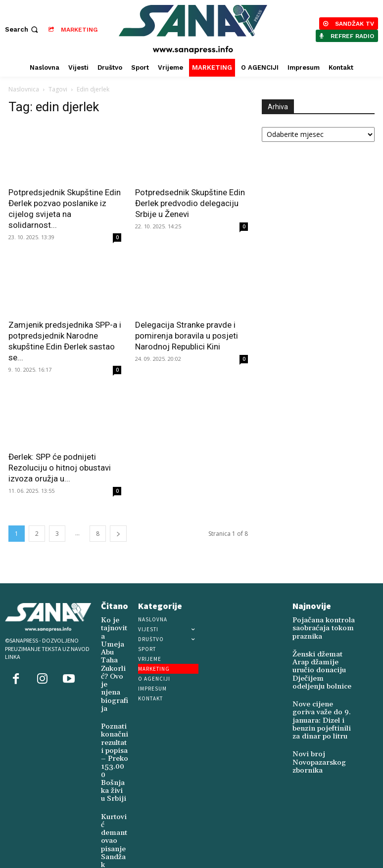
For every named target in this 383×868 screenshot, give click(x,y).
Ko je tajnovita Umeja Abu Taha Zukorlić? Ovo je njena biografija (114, 643)
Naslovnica (24, 89)
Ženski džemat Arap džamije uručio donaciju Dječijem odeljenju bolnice (320, 660)
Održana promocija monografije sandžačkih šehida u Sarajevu (115, 824)
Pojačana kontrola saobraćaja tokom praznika (317, 627)
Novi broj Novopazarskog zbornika (314, 736)
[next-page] (118, 534)
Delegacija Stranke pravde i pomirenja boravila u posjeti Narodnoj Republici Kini (187, 336)
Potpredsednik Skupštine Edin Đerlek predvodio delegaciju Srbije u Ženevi (190, 203)
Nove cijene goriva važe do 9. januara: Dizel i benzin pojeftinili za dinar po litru (323, 700)
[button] (23, 29)
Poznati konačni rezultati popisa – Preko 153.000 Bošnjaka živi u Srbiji (113, 709)
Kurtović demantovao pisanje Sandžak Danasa (114, 768)
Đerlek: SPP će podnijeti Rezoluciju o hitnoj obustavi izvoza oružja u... (60, 468)
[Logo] (193, 29)
